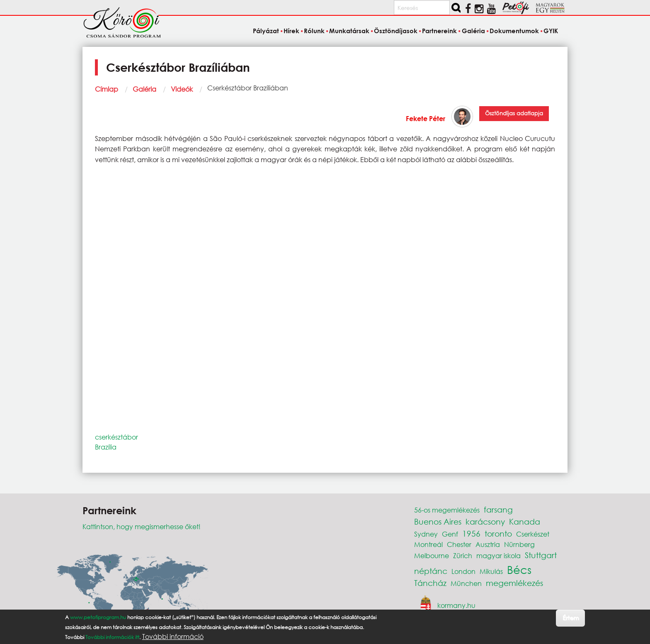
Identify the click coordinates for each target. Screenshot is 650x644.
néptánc (431, 571)
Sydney (426, 534)
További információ (173, 637)
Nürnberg (519, 544)
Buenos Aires (438, 521)
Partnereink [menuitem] (439, 31)
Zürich (463, 555)
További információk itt (112, 637)
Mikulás (491, 571)
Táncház (430, 583)
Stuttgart (541, 555)
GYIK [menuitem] (551, 31)
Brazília (106, 447)
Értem (571, 618)
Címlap (107, 89)
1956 (471, 533)
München (466, 583)
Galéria (144, 89)
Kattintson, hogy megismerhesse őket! (142, 526)
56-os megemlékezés (447, 510)
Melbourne (432, 555)
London (463, 571)
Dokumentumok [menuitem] (514, 31)
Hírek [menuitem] (291, 31)
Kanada (525, 521)
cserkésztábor (116, 437)
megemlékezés (514, 583)
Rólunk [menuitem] (314, 31)
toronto (498, 533)
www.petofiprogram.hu (98, 617)
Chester (459, 544)
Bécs (519, 569)
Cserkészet (533, 534)
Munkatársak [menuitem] (349, 31)
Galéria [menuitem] (473, 31)
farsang (498, 509)
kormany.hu (456, 605)
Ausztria (488, 544)
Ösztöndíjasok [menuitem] (396, 31)
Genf (450, 534)
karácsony (485, 521)
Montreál (428, 544)
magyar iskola (498, 555)
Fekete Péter (426, 118)
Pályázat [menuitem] (266, 31)
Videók (182, 89)
